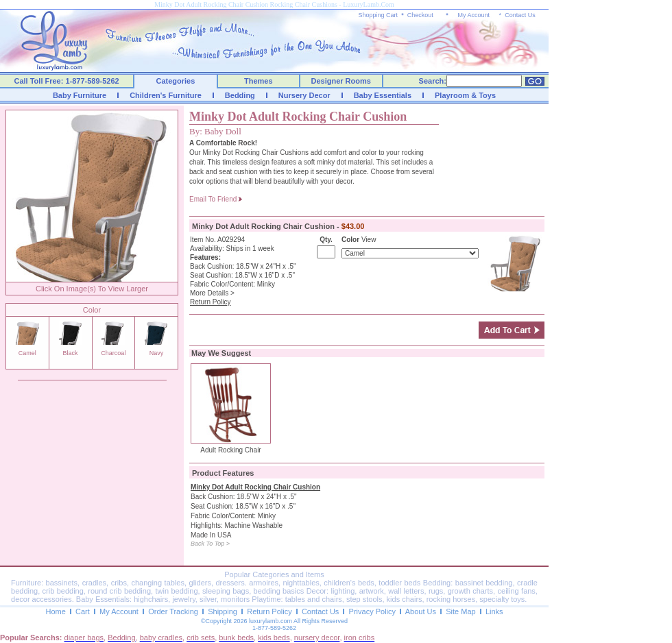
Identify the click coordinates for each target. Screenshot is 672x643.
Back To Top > (210, 544)
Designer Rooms (340, 81)
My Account (473, 15)
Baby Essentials (383, 95)
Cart (83, 611)
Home (55, 611)
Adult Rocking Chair (230, 450)
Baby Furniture (80, 95)
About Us (421, 611)
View (369, 240)
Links (494, 611)
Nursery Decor (304, 95)
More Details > (212, 293)
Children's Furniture (166, 95)
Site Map (460, 611)
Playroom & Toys (465, 95)
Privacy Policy (372, 611)
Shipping (223, 611)
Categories (176, 81)
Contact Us (520, 15)
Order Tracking (173, 611)
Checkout (420, 15)
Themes (259, 81)
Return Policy (269, 611)
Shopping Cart (379, 15)
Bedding (240, 95)
